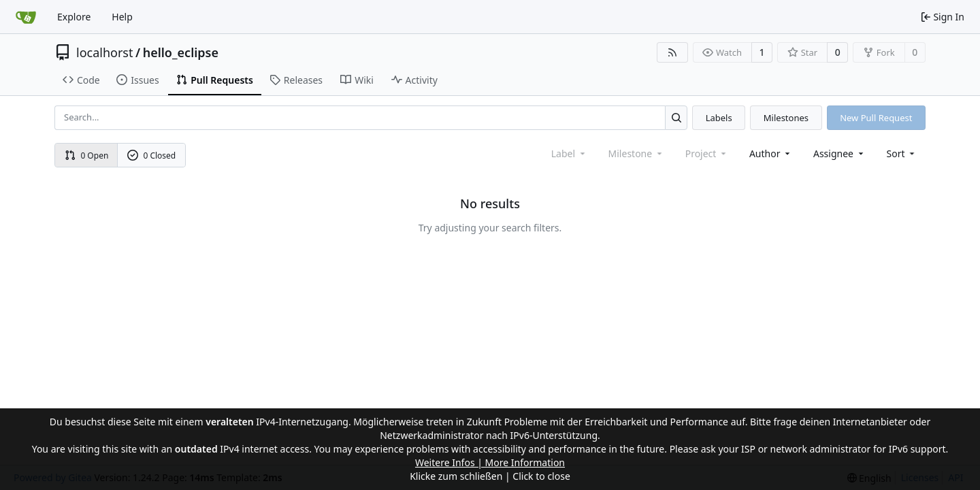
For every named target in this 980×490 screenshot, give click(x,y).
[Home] (26, 17)
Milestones (786, 118)
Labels (719, 118)
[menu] (902, 153)
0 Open (87, 156)
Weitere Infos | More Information (490, 462)
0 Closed (152, 156)
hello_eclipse (181, 52)
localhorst (104, 52)
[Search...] (676, 117)
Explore (74, 17)
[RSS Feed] (672, 52)
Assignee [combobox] (839, 153)
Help (122, 17)
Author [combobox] (771, 153)
